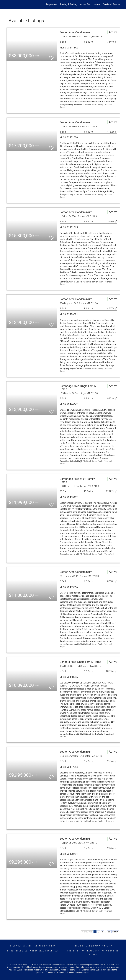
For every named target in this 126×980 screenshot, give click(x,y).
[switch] (51, 57)
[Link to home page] (8, 5)
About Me (85, 4)
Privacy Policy (103, 946)
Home (97, 4)
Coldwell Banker (21, 946)
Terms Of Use (82, 946)
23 (109, 932)
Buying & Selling (69, 4)
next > (115, 932)
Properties (51, 4)
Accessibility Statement (83, 951)
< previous (87, 932)
